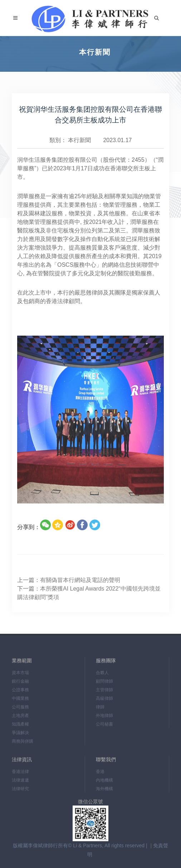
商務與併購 (23, 741)
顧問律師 (104, 681)
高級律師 (104, 698)
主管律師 (104, 690)
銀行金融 (20, 681)
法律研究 (20, 789)
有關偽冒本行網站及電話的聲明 (80, 580)
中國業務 (20, 698)
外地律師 (104, 716)
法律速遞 (20, 780)
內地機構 (104, 780)
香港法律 (20, 772)
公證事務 (20, 690)
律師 (100, 707)
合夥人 (102, 673)
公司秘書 (104, 724)
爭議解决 (20, 733)
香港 (100, 772)
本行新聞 (79, 140)
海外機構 (104, 789)
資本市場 (20, 673)
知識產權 (20, 724)
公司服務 (20, 707)
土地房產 (20, 716)
